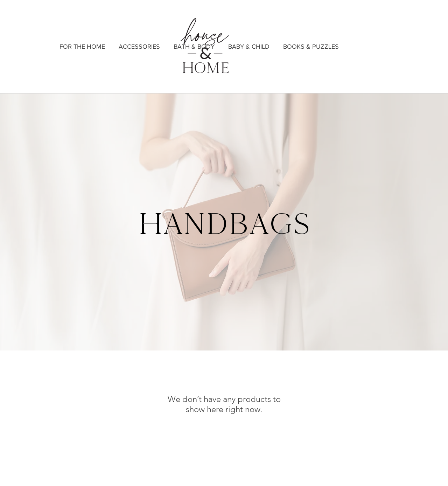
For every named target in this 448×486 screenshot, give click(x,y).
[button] (139, 47)
